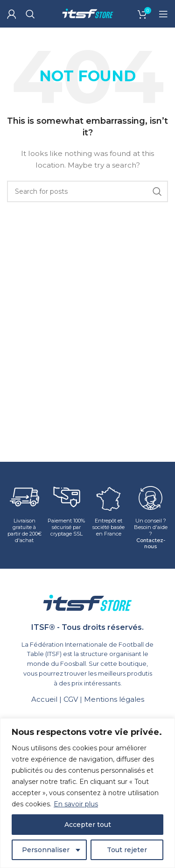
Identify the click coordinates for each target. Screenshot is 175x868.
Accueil (44, 699)
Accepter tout (88, 825)
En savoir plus (76, 804)
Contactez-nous (151, 543)
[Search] (30, 14)
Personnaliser (46, 850)
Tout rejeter (127, 850)
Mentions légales (114, 699)
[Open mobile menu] (163, 14)
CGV (71, 699)
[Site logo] (88, 13)
